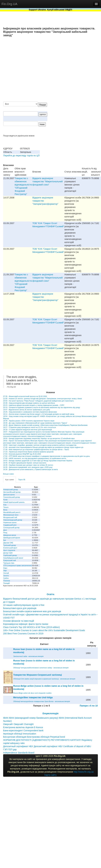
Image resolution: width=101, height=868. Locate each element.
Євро (5, 568)
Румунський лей (10, 560)
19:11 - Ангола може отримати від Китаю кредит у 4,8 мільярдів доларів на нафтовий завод (39, 414)
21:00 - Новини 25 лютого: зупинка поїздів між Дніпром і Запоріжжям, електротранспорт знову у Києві (42, 399)
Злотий (6, 573)
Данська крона (9, 495)
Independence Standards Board (19, 753)
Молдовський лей (10, 517)
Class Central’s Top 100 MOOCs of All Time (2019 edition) (31, 627)
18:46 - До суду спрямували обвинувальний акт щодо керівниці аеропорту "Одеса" (35, 423)
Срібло (6, 578)
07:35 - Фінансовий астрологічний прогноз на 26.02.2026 (25, 396)
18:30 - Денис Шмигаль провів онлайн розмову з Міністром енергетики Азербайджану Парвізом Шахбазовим (45, 425)
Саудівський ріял (10, 525)
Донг (5, 530)
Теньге (6, 507)
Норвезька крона (10, 522)
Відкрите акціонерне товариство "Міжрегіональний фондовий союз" (48, 181)
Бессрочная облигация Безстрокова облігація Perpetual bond (34, 737)
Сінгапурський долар (11, 528)
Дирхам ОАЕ (8, 543)
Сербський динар (10, 555)
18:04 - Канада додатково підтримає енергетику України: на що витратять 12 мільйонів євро (39, 438)
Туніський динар (10, 545)
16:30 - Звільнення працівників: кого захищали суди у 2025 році (28, 467)
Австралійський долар (12, 492)
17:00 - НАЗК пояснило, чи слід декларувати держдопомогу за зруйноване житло (35, 458)
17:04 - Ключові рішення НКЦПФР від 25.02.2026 (22, 454)
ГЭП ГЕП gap (10, 749)
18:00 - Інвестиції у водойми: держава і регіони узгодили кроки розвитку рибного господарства (40, 445)
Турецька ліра (9, 563)
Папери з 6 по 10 (89, 706)
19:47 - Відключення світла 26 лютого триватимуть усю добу (27, 410)
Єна (5, 505)
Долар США (8, 553)
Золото (6, 576)
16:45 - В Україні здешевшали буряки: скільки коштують (25, 463)
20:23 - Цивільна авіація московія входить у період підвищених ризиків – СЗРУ (34, 405)
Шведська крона (10, 535)
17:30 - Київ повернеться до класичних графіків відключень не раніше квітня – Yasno (36, 450)
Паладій (6, 583)
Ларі (5, 571)
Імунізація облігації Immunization (20, 734)
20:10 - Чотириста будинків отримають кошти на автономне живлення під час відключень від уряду (42, 407)
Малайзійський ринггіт (12, 512)
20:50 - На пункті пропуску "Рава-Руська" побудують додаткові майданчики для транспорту (38, 401)
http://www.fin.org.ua (84, 772)
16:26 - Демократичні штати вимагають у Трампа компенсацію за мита (30, 469)
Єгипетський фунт (10, 548)
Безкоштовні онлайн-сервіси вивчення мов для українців (32, 611)
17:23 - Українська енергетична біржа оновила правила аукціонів (28, 452)
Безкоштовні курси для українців (20, 608)
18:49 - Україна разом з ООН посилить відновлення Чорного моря (29, 421)
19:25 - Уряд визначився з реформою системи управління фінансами (30, 412)
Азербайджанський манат (13, 558)
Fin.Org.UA (9, 4)
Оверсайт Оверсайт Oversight (18, 724)
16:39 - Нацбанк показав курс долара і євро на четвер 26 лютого (28, 465)
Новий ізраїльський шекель (14, 502)
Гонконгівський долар (12, 497)
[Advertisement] (67, 70)
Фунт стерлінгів (9, 550)
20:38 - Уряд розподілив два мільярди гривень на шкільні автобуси (29, 403)
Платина (7, 581)
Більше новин (8, 474)
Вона (5, 510)
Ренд (5, 533)
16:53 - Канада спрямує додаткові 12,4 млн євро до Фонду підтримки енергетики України (38, 461)
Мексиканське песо (11, 515)
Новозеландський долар (13, 520)
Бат (5, 540)
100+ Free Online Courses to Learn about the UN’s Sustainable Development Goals (44, 630)
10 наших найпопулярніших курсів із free (24, 605)
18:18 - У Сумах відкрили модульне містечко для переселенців (27, 430)
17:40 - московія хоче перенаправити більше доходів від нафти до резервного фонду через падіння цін (43, 447)
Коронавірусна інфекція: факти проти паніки (26, 624)
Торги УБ (22, 480)
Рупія (5, 500)
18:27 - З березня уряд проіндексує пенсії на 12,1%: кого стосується (29, 427)
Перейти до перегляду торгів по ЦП (21, 156)
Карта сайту (50, 775)
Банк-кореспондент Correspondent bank (23, 731)
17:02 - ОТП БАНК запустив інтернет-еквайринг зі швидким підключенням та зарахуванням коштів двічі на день (46, 456)
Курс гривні (10, 480)
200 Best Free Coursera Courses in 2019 (23, 634)
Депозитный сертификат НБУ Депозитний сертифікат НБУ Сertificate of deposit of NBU (47, 746)
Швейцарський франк (12, 538)
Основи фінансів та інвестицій (19, 621)
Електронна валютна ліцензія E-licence (23, 727)
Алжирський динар (11, 490)
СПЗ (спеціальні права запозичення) (18, 565)
